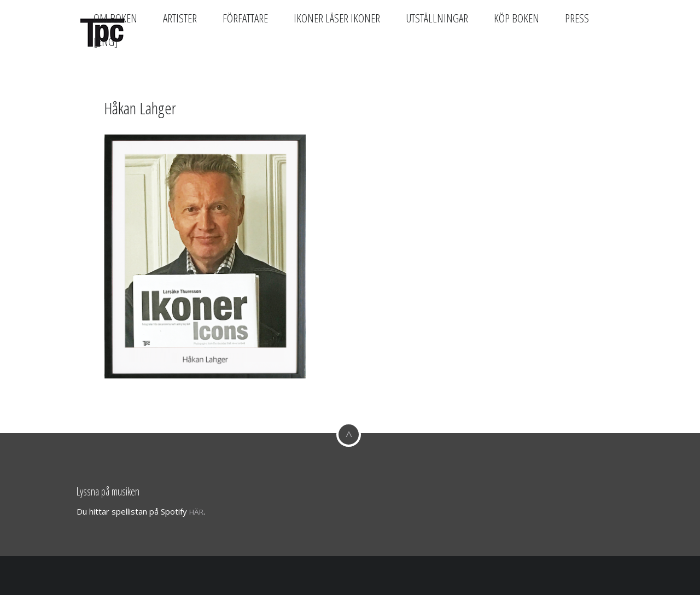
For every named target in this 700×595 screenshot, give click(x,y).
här (196, 512)
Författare (245, 18)
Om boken (115, 18)
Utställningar (437, 18)
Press (577, 18)
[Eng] (106, 42)
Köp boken (517, 18)
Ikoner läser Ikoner (337, 18)
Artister (180, 18)
